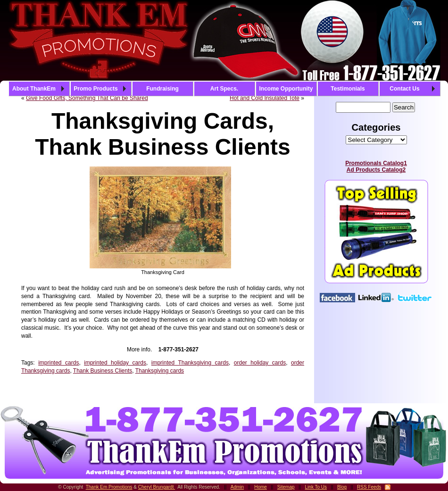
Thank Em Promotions (109, 487)
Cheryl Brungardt (157, 487)
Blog (342, 487)
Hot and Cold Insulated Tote (265, 98)
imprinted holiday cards (115, 363)
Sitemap (286, 487)
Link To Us (316, 487)
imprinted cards (58, 363)
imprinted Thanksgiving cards (190, 363)
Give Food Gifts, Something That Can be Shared (87, 98)
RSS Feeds (369, 487)
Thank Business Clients (103, 371)
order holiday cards (260, 363)
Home (261, 487)
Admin (237, 487)
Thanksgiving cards (160, 371)
